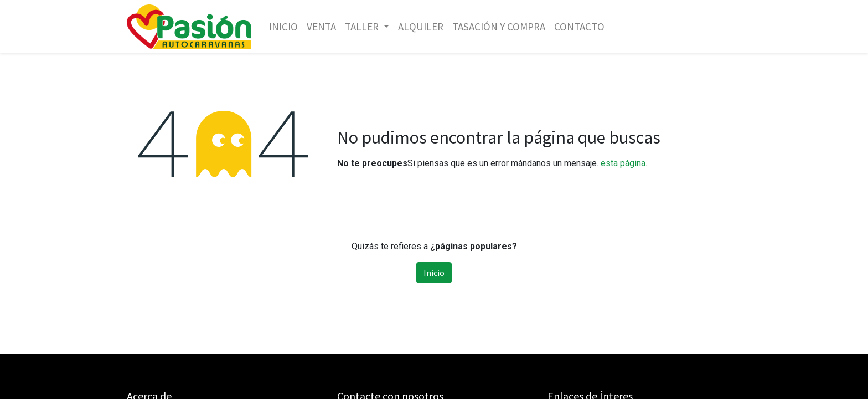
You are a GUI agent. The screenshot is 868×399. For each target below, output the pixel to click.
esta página (623, 163)
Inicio (434, 273)
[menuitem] (283, 27)
